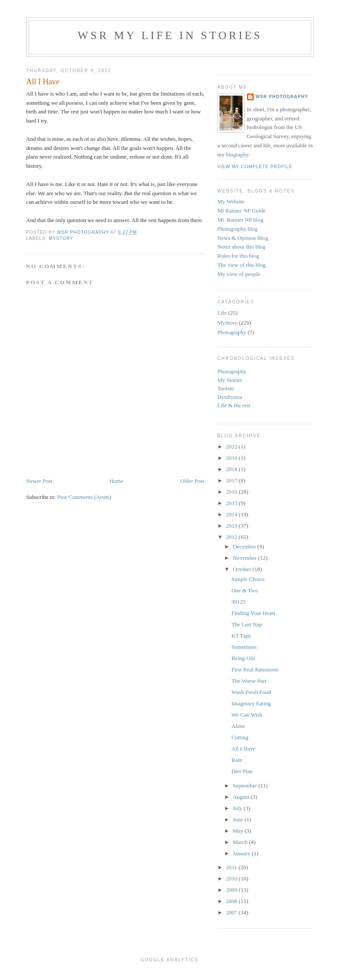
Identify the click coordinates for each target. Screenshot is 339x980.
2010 (232, 879)
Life (222, 313)
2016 (232, 492)
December (245, 546)
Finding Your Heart (253, 613)
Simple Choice (248, 579)
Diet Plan (242, 771)
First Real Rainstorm (255, 669)
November (246, 558)
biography (237, 154)
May (239, 831)
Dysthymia (230, 397)
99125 (238, 602)
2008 (232, 901)
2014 (232, 514)
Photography (232, 332)
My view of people (239, 274)
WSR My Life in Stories (170, 35)
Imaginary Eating (251, 703)
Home (116, 481)
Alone (238, 726)
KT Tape (241, 636)
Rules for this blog (238, 256)
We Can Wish (247, 715)
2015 (232, 503)
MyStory (61, 238)
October (243, 569)
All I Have (243, 749)
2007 (232, 912)
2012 (232, 537)
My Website (231, 201)
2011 (232, 867)
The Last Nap (247, 624)
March (241, 842)
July (238, 808)
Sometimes (244, 647)
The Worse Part (249, 681)
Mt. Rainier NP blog (240, 220)
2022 (232, 447)
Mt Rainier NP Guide (241, 211)
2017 (232, 480)
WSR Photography (282, 97)
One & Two (244, 590)
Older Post (192, 481)
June (239, 819)
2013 (232, 526)
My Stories (230, 380)
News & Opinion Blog (243, 238)
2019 (232, 458)
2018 (232, 469)
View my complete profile (255, 167)
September (246, 786)
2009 (232, 890)
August (242, 797)
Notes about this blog (241, 247)
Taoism (226, 388)
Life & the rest (234, 405)
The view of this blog (241, 265)
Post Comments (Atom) (84, 497)
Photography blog (238, 229)
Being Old (243, 658)
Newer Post (39, 481)
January (243, 853)
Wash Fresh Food (251, 692)
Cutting (240, 737)
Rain (237, 760)
